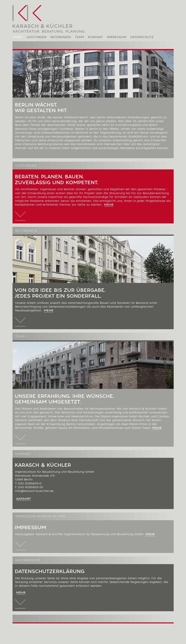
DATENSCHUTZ (142, 37)
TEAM (79, 37)
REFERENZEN (61, 37)
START (17, 37)
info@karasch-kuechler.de (34, 491)
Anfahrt (24, 499)
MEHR (150, 535)
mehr (109, 205)
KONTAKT (95, 37)
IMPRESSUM (117, 37)
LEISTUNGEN (36, 37)
